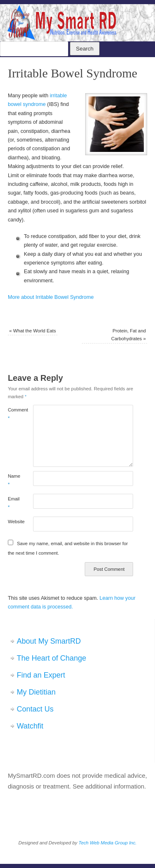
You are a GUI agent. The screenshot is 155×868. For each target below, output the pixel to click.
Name (14, 480)
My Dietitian (36, 692)
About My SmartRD (49, 641)
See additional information (108, 786)
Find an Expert (41, 675)
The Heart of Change (52, 658)
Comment (14, 414)
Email (14, 503)
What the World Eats (32, 331)
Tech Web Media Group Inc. (107, 843)
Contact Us (35, 709)
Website (14, 522)
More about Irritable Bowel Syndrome (51, 297)
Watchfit (30, 726)
